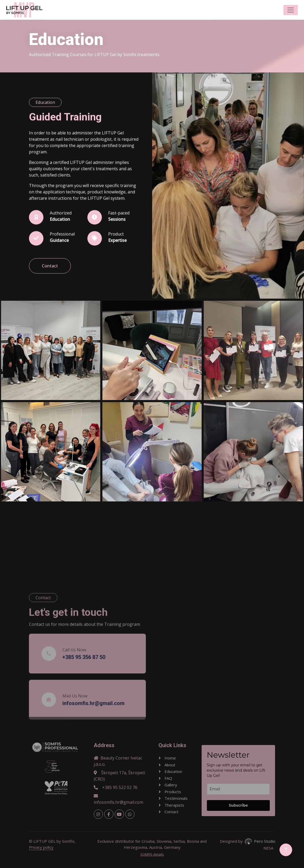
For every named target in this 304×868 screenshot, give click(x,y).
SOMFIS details (152, 854)
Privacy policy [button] (41, 847)
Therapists (174, 805)
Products (172, 792)
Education (173, 771)
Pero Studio (265, 841)
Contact (50, 279)
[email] (238, 789)
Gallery (170, 785)
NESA (268, 848)
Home (170, 758)
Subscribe (238, 805)
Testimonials (176, 798)
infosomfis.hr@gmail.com (118, 799)
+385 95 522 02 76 (116, 787)
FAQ (168, 778)
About (169, 765)
